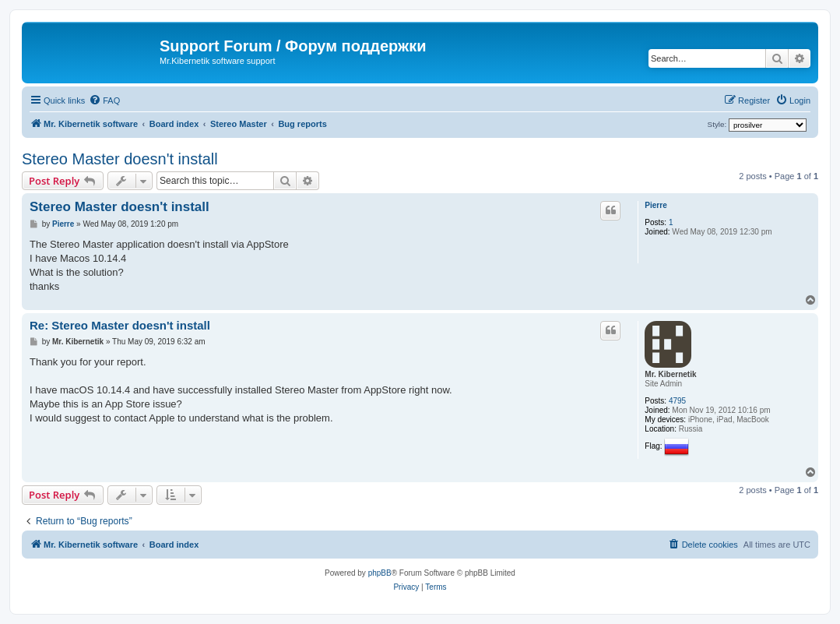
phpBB (380, 573)
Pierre (655, 205)
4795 (677, 401)
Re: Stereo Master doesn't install (120, 325)
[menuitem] (104, 100)
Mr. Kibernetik (670, 374)
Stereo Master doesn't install (120, 159)
